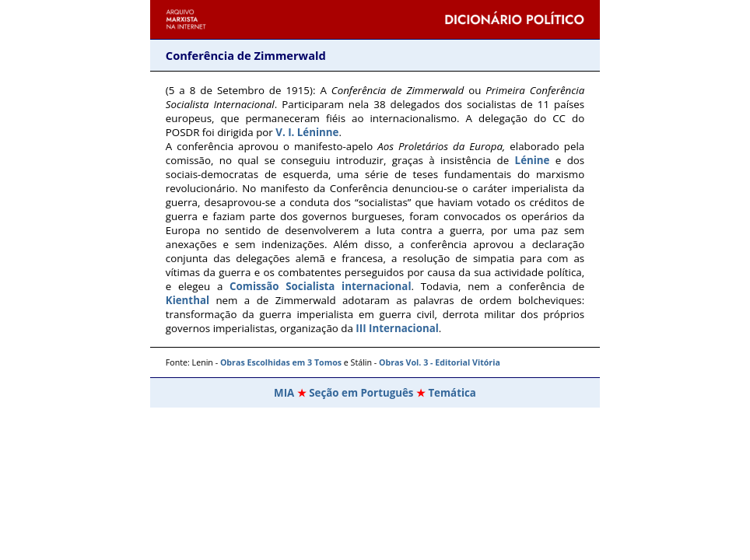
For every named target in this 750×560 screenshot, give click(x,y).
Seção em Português (361, 393)
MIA (284, 393)
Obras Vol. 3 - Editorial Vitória (438, 362)
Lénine (533, 160)
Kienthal (187, 300)
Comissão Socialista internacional (320, 286)
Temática (452, 393)
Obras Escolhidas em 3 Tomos (281, 362)
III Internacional (397, 328)
